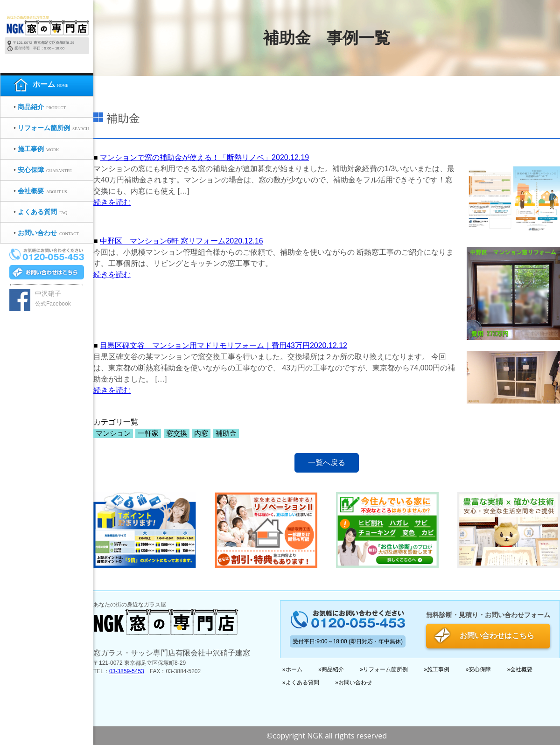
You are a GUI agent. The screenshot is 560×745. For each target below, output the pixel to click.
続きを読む (112, 202)
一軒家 (148, 433)
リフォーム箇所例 (385, 669)
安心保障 (480, 669)
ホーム (294, 669)
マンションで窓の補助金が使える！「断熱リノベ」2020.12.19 (204, 157)
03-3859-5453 (127, 671)
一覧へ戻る (327, 463)
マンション (113, 433)
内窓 (201, 433)
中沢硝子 (48, 293)
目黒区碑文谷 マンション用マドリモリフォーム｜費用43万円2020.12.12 (224, 345)
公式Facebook (53, 304)
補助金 (226, 433)
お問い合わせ (355, 682)
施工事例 (438, 669)
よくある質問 (302, 682)
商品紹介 (333, 669)
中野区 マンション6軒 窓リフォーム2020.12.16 (181, 241)
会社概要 (521, 669)
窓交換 (177, 433)
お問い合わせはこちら (497, 636)
